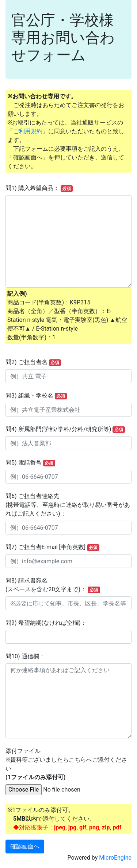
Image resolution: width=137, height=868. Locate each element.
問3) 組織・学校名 (36, 396)
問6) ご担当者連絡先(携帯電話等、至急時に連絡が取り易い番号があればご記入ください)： (68, 505)
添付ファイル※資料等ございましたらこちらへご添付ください (66, 764)
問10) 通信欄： (25, 656)
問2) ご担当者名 (33, 362)
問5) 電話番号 (30, 463)
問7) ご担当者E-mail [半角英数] (52, 547)
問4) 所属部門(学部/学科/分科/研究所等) (65, 429)
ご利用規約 (28, 131)
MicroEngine (115, 858)
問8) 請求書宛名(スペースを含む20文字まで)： (53, 585)
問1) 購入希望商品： (39, 188)
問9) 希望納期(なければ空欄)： (46, 623)
